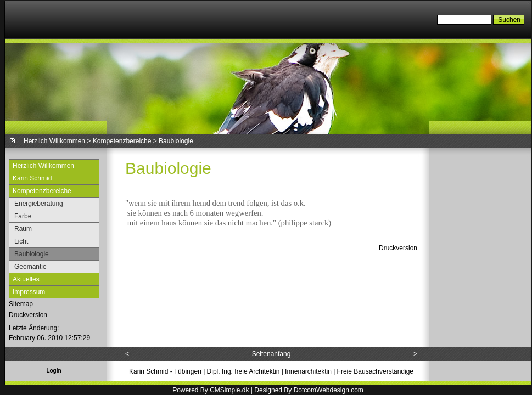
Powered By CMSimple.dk (211, 390)
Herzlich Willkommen (54, 141)
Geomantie (30, 267)
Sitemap (21, 304)
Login (54, 371)
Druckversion (28, 315)
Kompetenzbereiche (122, 141)
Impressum (29, 292)
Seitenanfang (271, 354)
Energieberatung (39, 204)
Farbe (23, 216)
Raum (23, 229)
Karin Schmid (32, 178)
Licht (21, 241)
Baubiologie (32, 254)
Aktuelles (26, 279)
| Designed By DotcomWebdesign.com (307, 390)
